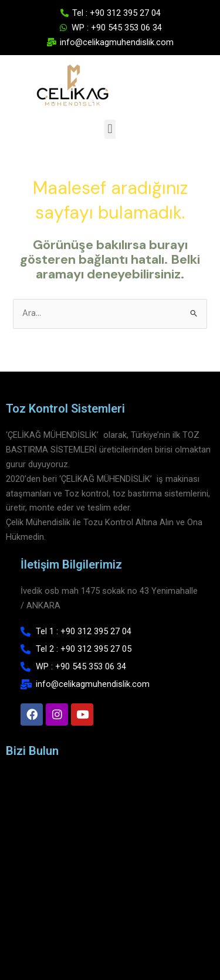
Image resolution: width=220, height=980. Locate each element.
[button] (110, 129)
